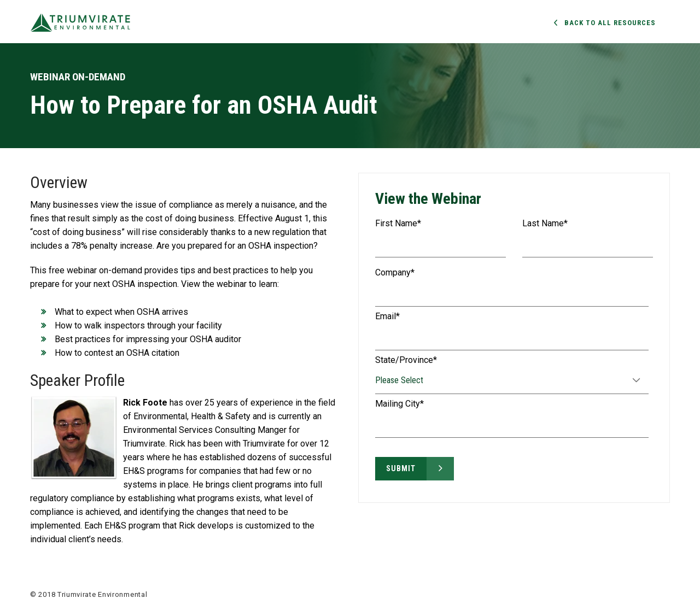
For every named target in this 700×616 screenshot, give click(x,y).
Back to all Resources (610, 23)
